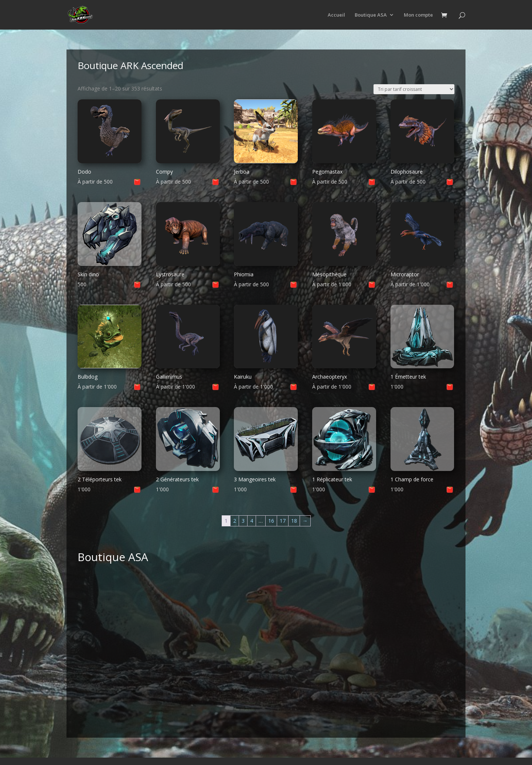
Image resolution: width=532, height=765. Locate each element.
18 (294, 521)
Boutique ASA (371, 15)
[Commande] (414, 89)
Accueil (336, 15)
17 (283, 521)
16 (271, 521)
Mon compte (418, 15)
